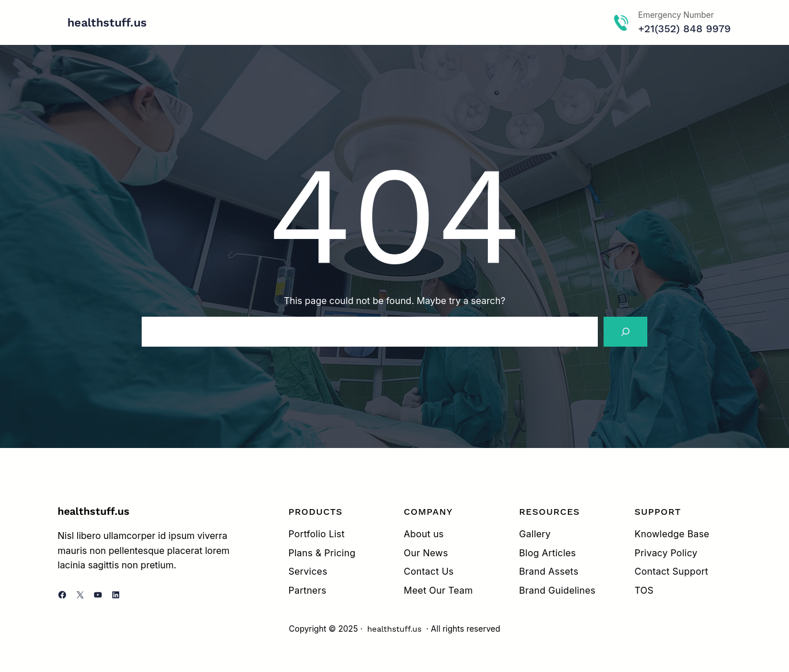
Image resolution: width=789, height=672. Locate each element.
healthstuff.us (107, 22)
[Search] (625, 332)
